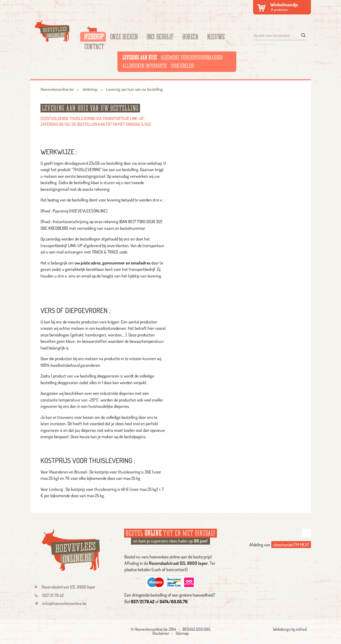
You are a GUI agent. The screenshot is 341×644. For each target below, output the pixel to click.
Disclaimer (161, 633)
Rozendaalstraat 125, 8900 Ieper (65, 587)
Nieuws (216, 37)
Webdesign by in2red (290, 629)
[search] (303, 35)
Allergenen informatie (145, 66)
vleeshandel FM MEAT (291, 545)
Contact (94, 47)
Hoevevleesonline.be (57, 89)
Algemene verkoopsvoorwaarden (192, 58)
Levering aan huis (140, 58)
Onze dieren (124, 37)
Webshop (93, 36)
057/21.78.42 (49, 595)
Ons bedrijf (160, 37)
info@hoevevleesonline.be (61, 603)
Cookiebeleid (183, 66)
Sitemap (182, 633)
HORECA (190, 37)
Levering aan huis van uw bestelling (134, 89)
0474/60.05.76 (174, 602)
